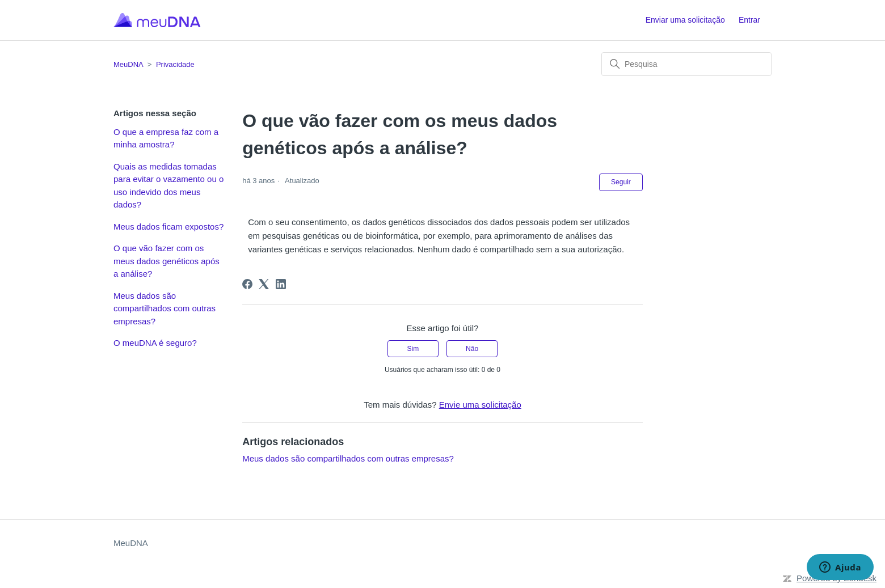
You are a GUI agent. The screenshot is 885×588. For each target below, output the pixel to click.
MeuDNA (128, 64)
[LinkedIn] (281, 284)
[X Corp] (264, 284)
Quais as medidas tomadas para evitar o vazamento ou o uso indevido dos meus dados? (168, 186)
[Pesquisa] (686, 64)
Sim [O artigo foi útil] (413, 349)
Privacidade (175, 64)
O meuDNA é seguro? (155, 343)
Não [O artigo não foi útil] (472, 349)
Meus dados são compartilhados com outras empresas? (165, 308)
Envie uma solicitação (480, 405)
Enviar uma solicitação (685, 20)
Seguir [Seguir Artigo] (621, 182)
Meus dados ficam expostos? (168, 227)
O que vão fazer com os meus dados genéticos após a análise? (167, 261)
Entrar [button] (749, 20)
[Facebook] (247, 284)
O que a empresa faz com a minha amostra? (166, 138)
